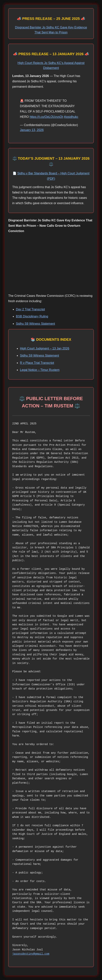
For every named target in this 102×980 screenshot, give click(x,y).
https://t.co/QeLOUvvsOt (46, 117)
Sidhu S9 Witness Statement (35, 324)
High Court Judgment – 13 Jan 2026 (45, 348)
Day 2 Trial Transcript (30, 309)
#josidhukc (71, 117)
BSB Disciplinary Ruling (32, 316)
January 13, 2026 (32, 130)
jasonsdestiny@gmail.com (31, 954)
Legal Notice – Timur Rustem (40, 370)
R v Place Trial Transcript (37, 363)
